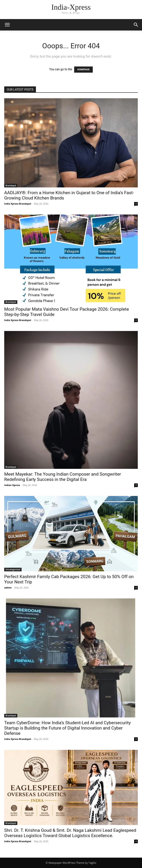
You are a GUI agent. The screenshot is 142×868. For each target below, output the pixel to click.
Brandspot (11, 186)
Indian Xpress (12, 485)
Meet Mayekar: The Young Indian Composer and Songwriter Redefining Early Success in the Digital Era (63, 477)
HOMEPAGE (83, 70)
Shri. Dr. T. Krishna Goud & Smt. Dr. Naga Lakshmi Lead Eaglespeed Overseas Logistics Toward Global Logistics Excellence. (70, 833)
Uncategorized (13, 569)
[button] (7, 25)
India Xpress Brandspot (18, 204)
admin (8, 588)
